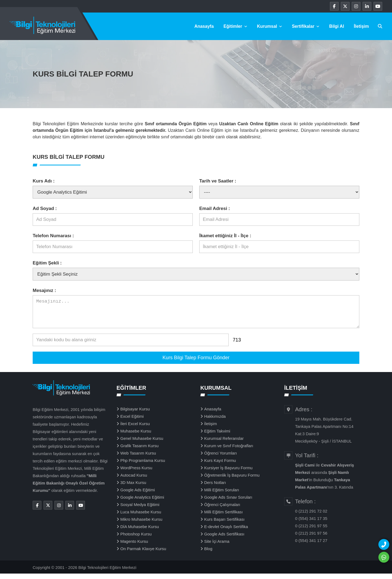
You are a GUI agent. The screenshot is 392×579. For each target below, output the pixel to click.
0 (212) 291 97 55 (311, 531)
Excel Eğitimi (132, 422)
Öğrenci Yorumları (220, 458)
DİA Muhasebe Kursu (140, 532)
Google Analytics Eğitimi (142, 503)
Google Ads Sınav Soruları (228, 503)
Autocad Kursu (134, 481)
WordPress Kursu (136, 473)
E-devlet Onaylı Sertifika (226, 532)
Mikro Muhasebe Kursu (141, 525)
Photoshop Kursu (136, 539)
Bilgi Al (337, 26)
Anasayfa (204, 26)
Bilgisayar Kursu (135, 414)
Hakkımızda (215, 422)
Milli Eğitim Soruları (222, 495)
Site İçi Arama (217, 547)
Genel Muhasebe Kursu (142, 444)
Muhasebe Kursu (136, 436)
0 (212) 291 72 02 (311, 516)
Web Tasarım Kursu (138, 458)
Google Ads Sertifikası (224, 539)
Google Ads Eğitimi (138, 495)
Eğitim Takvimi (217, 436)
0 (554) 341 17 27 (311, 546)
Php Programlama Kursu (143, 466)
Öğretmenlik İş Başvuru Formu (232, 481)
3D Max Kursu (133, 488)
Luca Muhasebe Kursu (141, 517)
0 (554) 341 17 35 (311, 524)
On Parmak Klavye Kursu (143, 554)
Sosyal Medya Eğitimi (140, 510)
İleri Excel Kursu (135, 429)
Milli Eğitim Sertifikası (223, 517)
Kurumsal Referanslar (224, 444)
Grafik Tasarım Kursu (140, 451)
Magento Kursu (134, 547)
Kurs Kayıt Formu (220, 466)
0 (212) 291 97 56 (311, 539)
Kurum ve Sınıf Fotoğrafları (229, 451)
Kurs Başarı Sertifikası (224, 525)
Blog (208, 554)
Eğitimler (235, 26)
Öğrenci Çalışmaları (222, 510)
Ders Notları (215, 488)
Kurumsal (269, 26)
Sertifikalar (306, 26)
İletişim (361, 26)
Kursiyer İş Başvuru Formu (228, 473)
